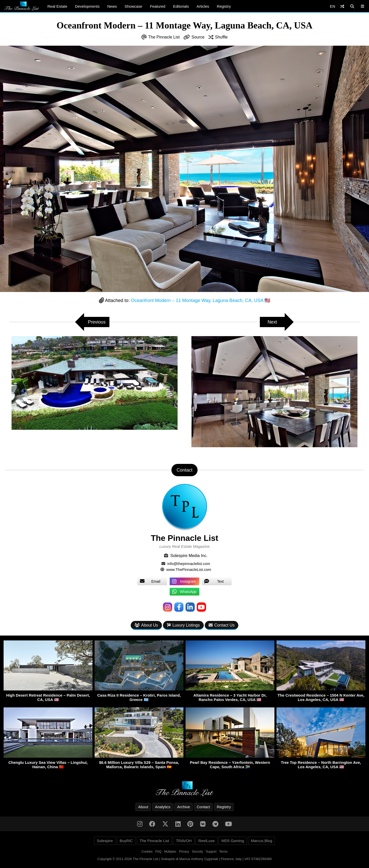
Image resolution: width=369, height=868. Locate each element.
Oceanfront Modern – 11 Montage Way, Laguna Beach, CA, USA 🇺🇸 (201, 300)
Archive (183, 807)
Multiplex (170, 852)
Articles (203, 6)
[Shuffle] (342, 6)
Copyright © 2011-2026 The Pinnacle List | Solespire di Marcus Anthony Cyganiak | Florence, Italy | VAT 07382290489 (184, 859)
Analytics (163, 807)
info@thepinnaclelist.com (189, 564)
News (112, 6)
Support (211, 852)
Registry (224, 6)
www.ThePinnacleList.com (189, 569)
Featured (158, 6)
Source (198, 37)
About (143, 807)
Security (197, 852)
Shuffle (221, 37)
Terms (223, 852)
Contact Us (222, 625)
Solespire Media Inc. (189, 556)
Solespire (105, 841)
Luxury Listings (183, 625)
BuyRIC (126, 841)
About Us (146, 625)
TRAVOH (184, 841)
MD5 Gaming (233, 841)
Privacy (184, 852)
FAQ (158, 852)
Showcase (133, 6)
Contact (203, 807)
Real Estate (57, 6)
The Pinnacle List (164, 37)
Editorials (181, 6)
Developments (87, 6)
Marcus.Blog (262, 841)
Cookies (147, 852)
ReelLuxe (206, 841)
